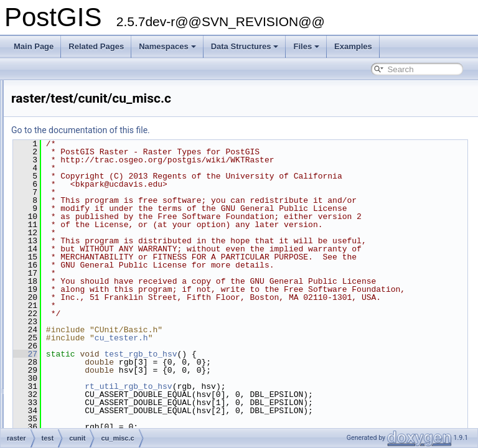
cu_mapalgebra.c (70, 205)
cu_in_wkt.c (61, 151)
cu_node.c (58, 274)
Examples (353, 46)
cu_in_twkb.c (63, 123)
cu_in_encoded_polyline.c (84, 96)
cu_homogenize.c (70, 82)
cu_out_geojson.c (70, 301)
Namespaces (167, 46)
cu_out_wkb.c (64, 370)
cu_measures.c (66, 219)
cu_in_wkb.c (62, 137)
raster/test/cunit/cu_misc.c (84, 260)
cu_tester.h (277, 427)
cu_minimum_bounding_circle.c (93, 233)
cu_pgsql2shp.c (67, 411)
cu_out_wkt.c (63, 383)
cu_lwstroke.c (64, 192)
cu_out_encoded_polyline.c (86, 287)
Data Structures (245, 46)
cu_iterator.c (61, 164)
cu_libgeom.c (63, 178)
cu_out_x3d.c (63, 397)
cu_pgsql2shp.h (67, 424)
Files (306, 46)
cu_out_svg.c (63, 342)
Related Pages (96, 46)
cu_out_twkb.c (65, 356)
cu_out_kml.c (63, 329)
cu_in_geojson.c (68, 110)
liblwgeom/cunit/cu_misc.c (84, 246)
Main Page (34, 46)
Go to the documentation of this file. (236, 130)
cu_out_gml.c (63, 315)
